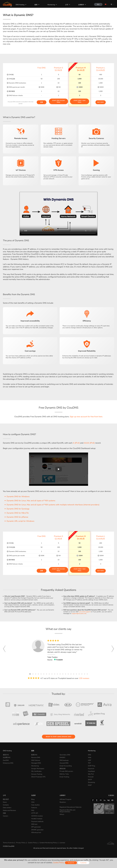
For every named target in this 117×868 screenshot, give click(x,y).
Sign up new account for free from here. (86, 417)
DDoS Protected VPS (38, 777)
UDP (90, 760)
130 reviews (84, 678)
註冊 (42, 102)
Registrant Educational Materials (71, 807)
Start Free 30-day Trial (58, 101)
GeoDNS (6, 760)
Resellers (63, 802)
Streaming (91, 782)
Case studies (35, 805)
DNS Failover (36, 760)
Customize (83, 863)
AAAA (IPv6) (89, 443)
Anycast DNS (64, 763)
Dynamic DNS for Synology (18, 509)
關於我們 (6, 799)
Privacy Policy (21, 843)
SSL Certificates (36, 771)
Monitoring (51, 5)
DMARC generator (37, 830)
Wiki (33, 802)
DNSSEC (62, 757)
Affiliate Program (65, 799)
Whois (62, 814)
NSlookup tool (36, 832)
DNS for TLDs (64, 774)
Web (90, 757)
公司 (67, 5)
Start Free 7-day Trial (80, 101)
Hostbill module (37, 819)
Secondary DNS (65, 755)
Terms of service (8, 843)
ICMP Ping (92, 766)
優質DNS (6, 755)
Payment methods (37, 821)
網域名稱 (63, 769)
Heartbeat (91, 771)
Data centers (7, 808)
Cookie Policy (33, 843)
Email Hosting (64, 777)
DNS (89, 755)
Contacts (6, 805)
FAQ (33, 810)
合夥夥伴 (81, 5)
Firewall (91, 777)
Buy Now (101, 102)
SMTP (90, 780)
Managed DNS (36, 763)
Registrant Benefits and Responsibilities (67, 811)
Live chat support (85, 612)
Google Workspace (38, 769)
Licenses (62, 843)
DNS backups (64, 760)
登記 (98, 4)
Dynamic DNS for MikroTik (18, 513)
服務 (36, 5)
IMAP (90, 785)
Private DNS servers (66, 771)
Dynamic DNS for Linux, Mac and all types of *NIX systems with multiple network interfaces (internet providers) (53, 505)
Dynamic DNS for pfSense (17, 517)
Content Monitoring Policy (48, 843)
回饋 (4, 813)
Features (34, 808)
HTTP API (35, 813)
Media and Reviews (9, 810)
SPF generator (36, 827)
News (5, 802)
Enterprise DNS (8, 763)
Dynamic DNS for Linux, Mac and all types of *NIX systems (31, 501)
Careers (5, 816)
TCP (89, 763)
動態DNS (34, 755)
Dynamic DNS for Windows (18, 497)
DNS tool (34, 824)
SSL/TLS (91, 774)
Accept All (71, 863)
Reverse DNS (36, 757)
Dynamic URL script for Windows (20, 521)
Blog (33, 799)
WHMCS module (37, 816)
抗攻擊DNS (7, 757)
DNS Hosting (20, 5)
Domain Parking (37, 774)
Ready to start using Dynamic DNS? (59, 737)
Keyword (91, 769)
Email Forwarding (66, 766)
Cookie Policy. (59, 863)
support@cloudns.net (79, 613)
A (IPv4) (76, 443)
